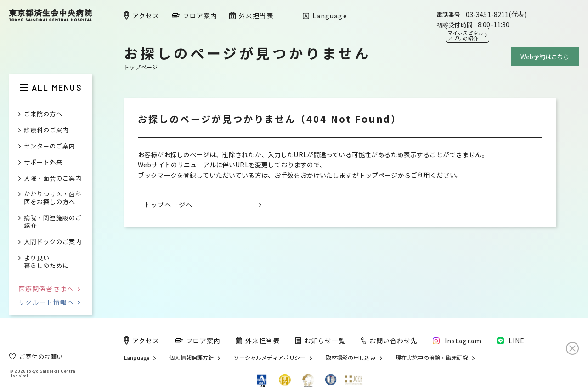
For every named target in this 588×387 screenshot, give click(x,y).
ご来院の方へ (43, 114)
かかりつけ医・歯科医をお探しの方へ (53, 198)
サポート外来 (43, 162)
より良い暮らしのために (46, 262)
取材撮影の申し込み (351, 358)
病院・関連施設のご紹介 (53, 222)
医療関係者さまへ (49, 289)
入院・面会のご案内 (53, 179)
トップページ (141, 67)
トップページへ (168, 205)
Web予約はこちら (545, 57)
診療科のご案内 (46, 130)
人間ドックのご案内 (53, 242)
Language (137, 358)
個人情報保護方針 (191, 358)
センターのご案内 (50, 146)
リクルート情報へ (49, 302)
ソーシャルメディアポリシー (270, 358)
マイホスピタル (465, 35)
